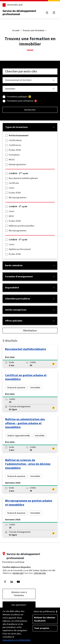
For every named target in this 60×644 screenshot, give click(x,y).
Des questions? (19, 605)
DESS (11, 216)
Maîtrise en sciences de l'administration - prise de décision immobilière (28, 464)
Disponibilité (30, 288)
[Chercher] (47, 13)
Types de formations (30, 127)
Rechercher (30, 110)
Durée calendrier (30, 265)
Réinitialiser (30, 330)
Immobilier (35, 388)
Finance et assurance (16, 388)
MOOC (12, 160)
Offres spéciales (30, 321)
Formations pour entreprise (20, 101)
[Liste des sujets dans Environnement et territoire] (30, 89)
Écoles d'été (15, 150)
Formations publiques (17, 97)
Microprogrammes (18, 198)
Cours (12, 188)
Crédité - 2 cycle (18, 207)
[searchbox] (30, 71)
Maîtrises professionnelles (22, 226)
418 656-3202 (18, 573)
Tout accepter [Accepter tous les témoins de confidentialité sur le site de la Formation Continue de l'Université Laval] (42, 628)
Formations (14, 155)
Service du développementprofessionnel (19, 13)
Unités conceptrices (30, 310)
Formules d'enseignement (30, 277)
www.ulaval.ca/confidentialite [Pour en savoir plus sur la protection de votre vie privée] (17, 640)
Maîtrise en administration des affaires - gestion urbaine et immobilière (25, 423)
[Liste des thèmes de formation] (30, 80)
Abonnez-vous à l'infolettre (19, 594)
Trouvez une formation (34, 30)
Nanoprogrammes (18, 164)
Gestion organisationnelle (19, 436)
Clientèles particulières (30, 299)
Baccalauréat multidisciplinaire (23, 178)
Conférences (15, 145)
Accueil (16, 30)
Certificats (14, 183)
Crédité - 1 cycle (18, 173)
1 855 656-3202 (40, 573)
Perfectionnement (19, 135)
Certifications (15, 140)
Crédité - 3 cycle (18, 240)
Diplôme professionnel (20, 249)
